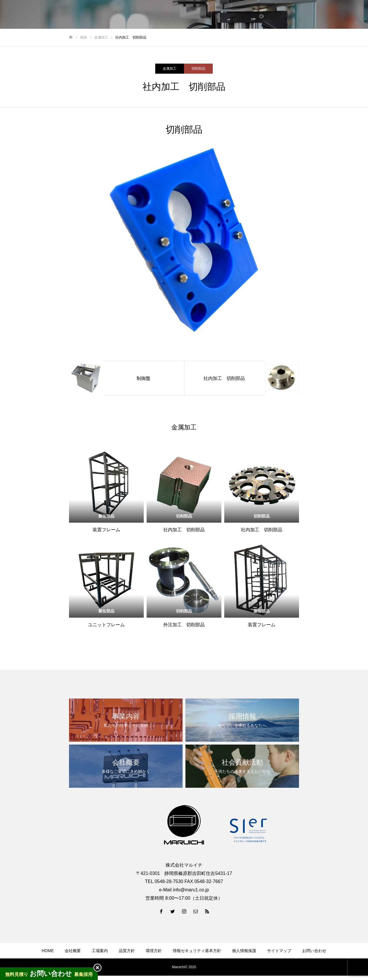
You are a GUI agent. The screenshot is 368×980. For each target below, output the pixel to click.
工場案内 (100, 951)
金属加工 (170, 68)
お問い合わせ (314, 951)
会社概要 (73, 951)
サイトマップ (279, 951)
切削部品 (198, 68)
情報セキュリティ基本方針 (197, 951)
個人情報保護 (244, 951)
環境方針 (154, 951)
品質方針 (127, 951)
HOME (48, 951)
